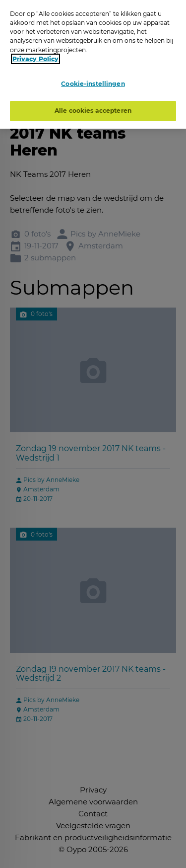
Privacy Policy (35, 57)
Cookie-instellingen (93, 82)
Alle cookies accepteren (93, 109)
